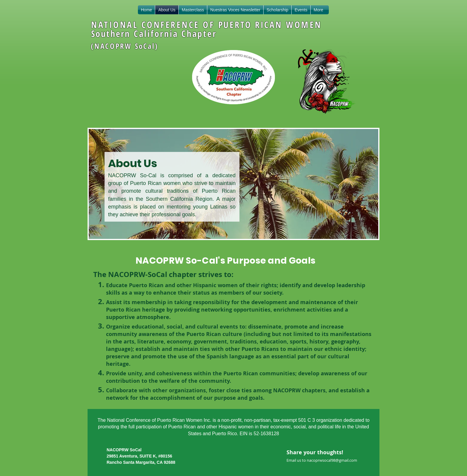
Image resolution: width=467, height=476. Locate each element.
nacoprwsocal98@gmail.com (332, 460)
